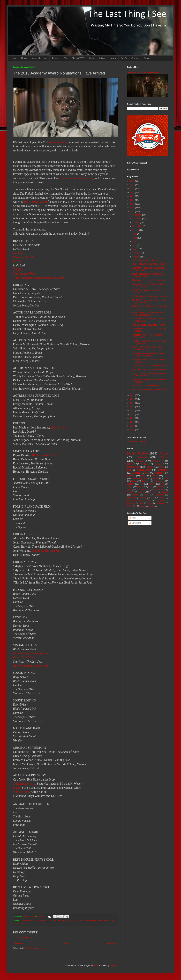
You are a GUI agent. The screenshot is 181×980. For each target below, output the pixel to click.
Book (166, 478)
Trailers (56, 58)
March (136, 249)
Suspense (159, 495)
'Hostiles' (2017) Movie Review (145, 386)
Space (130, 492)
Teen (142, 484)
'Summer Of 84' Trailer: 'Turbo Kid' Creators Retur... (147, 348)
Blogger (113, 965)
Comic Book (144, 470)
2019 (133, 208)
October (136, 222)
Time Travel (159, 500)
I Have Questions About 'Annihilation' (148, 280)
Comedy (157, 461)
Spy (162, 484)
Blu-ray (155, 476)
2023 (133, 192)
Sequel (155, 478)
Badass (140, 461)
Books (147, 58)
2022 (133, 196)
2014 (133, 407)
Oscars (85, 920)
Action (102, 58)
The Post (18, 270)
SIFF (130, 464)
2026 (133, 181)
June (135, 238)
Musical (141, 492)
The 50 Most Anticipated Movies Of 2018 (150, 389)
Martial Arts (133, 467)
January (136, 257)
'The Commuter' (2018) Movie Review (148, 366)
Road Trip (131, 503)
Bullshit (135, 495)
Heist (141, 503)
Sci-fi (164, 457)
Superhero (159, 473)
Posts (133, 518)
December (137, 215)
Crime (150, 467)
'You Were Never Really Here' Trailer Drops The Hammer (148, 354)
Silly (129, 489)
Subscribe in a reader (136, 441)
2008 (133, 430)
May (135, 242)
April (135, 245)
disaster (165, 492)
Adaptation (162, 470)
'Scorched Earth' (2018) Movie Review (149, 264)
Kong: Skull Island (24, 657)
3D (136, 506)
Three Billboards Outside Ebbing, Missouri (38, 278)
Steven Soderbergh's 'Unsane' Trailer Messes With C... (148, 275)
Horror (113, 58)
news (79, 920)
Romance (159, 489)
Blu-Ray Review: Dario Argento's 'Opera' (150, 296)
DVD (147, 473)
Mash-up (143, 506)
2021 (133, 200)
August (136, 230)
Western (131, 484)
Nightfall (152, 506)
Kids (153, 498)
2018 (133, 212)
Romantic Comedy (135, 500)
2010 (133, 422)
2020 (133, 204)
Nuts (150, 487)
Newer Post (19, 943)
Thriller (144, 464)
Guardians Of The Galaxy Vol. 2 (32, 653)
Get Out (18, 261)
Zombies (136, 473)
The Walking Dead (140, 478)
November (137, 219)
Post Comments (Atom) (35, 948)
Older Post (112, 943)
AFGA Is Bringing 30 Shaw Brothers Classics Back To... (148, 314)
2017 (133, 395)
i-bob (95, 965)
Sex (148, 500)
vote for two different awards (76, 178)
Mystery (160, 487)
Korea (143, 476)
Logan (17, 788)
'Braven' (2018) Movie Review (145, 260)
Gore (146, 495)
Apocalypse (132, 498)
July (135, 234)
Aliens (130, 487)
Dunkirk (18, 253)
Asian (158, 464)
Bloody (144, 498)
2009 (133, 426)
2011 (133, 418)
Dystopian (146, 481)
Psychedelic (160, 503)
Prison (162, 498)
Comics (135, 58)
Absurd (153, 492)
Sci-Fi (124, 58)
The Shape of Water (25, 274)
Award (36, 920)
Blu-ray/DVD (78, 58)
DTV (166, 476)
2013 (133, 411)
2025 (133, 185)
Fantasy (152, 484)
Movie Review (138, 453)
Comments (135, 523)
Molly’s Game (21, 792)
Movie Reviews (39, 58)
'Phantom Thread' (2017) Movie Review (149, 370)
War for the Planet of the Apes (31, 666)
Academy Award (59, 142)
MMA (129, 506)
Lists (91, 58)
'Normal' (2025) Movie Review (143, 73)
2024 (133, 189)
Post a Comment (24, 938)
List (71, 920)
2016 (133, 399)
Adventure (159, 481)
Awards (43, 920)
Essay (149, 503)
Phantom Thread (23, 257)
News (24, 58)
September (138, 226)
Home (13, 58)
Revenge (131, 476)
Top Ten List (143, 489)
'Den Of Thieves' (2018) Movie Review (149, 325)
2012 (133, 414)
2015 (133, 403)
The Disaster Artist (24, 784)
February (137, 253)
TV (66, 58)
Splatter (140, 487)
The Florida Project (35, 202)
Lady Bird (65, 920)
